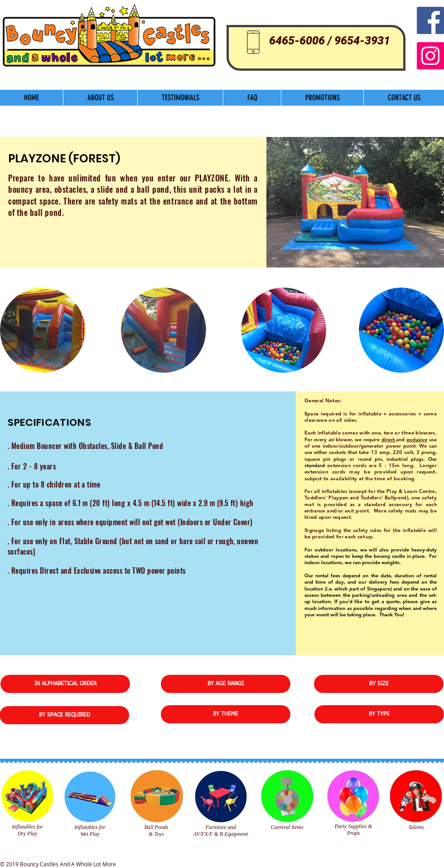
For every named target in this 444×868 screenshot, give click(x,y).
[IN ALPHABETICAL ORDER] (65, 684)
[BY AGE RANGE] (226, 684)
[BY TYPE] (379, 714)
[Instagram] (430, 56)
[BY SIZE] (379, 684)
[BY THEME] (226, 714)
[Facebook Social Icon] (430, 20)
